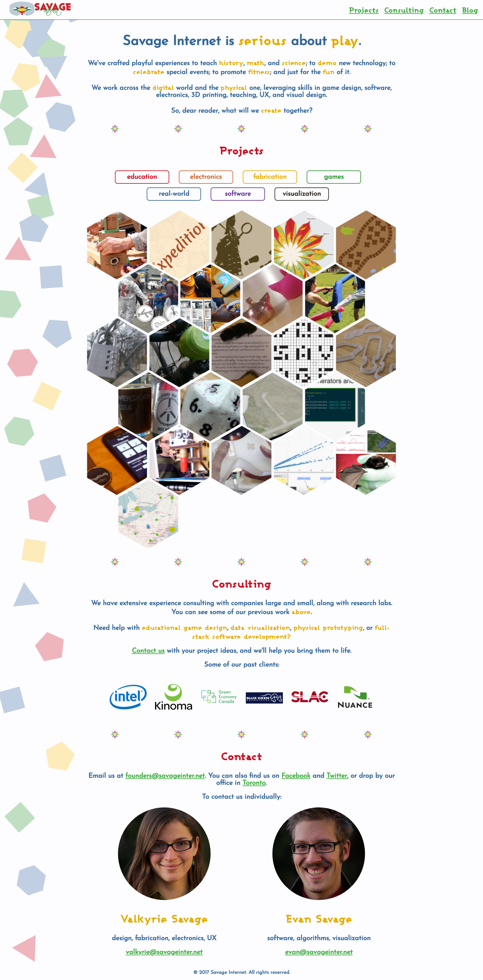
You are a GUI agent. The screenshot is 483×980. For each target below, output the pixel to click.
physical (234, 87)
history (231, 63)
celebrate (149, 71)
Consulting (404, 10)
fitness (259, 71)
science (294, 63)
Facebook (296, 776)
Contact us (148, 651)
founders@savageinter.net (165, 776)
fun (329, 71)
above (301, 611)
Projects (364, 10)
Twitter (337, 776)
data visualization (260, 627)
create (271, 110)
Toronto (254, 783)
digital (163, 87)
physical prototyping (328, 627)
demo (327, 63)
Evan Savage (319, 918)
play (345, 40)
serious (262, 40)
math (256, 63)
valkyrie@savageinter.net (164, 952)
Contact (443, 10)
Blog (470, 10)
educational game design (184, 627)
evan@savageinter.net (319, 952)
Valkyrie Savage (164, 918)
